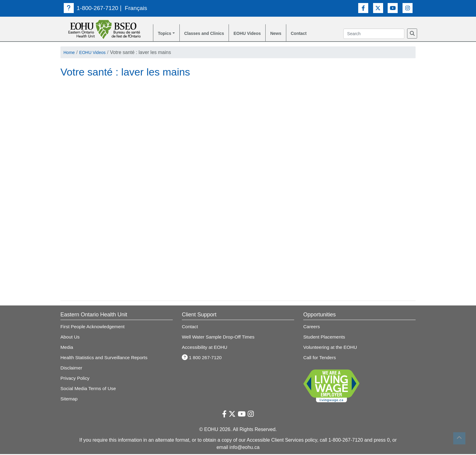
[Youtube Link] (393, 8)
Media (67, 348)
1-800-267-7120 (92, 8)
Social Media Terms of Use (89, 389)
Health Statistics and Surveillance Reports (106, 358)
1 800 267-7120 (203, 358)
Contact (313, 34)
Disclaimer (72, 369)
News (288, 34)
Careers (312, 327)
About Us (70, 338)
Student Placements (325, 338)
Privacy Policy (76, 379)
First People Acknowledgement (94, 327)
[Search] (412, 34)
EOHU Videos (257, 34)
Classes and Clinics (209, 34)
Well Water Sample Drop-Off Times (220, 338)
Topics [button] (165, 34)
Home (70, 53)
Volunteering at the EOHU (331, 348)
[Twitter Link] (378, 8)
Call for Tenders (320, 358)
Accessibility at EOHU (206, 348)
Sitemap (69, 400)
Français (138, 8)
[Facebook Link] (363, 8)
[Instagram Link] (408, 8)
